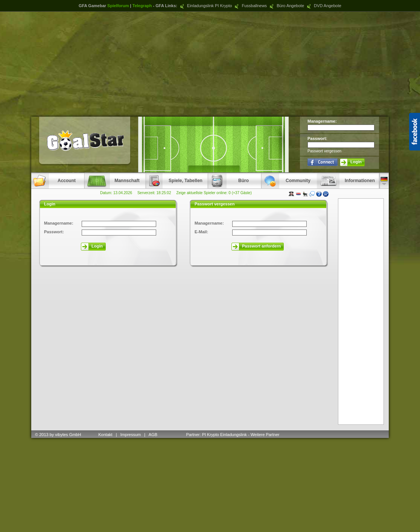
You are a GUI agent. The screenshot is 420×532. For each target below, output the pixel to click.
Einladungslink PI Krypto (205, 6)
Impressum (131, 435)
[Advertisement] (210, 64)
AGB (154, 435)
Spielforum (118, 6)
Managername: (322, 121)
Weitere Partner (265, 435)
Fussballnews (250, 6)
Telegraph (142, 6)
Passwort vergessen (324, 151)
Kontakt (105, 435)
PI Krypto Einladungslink (224, 435)
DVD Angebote (323, 6)
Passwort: (317, 138)
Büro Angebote (286, 6)
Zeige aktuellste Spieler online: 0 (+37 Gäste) (214, 193)
